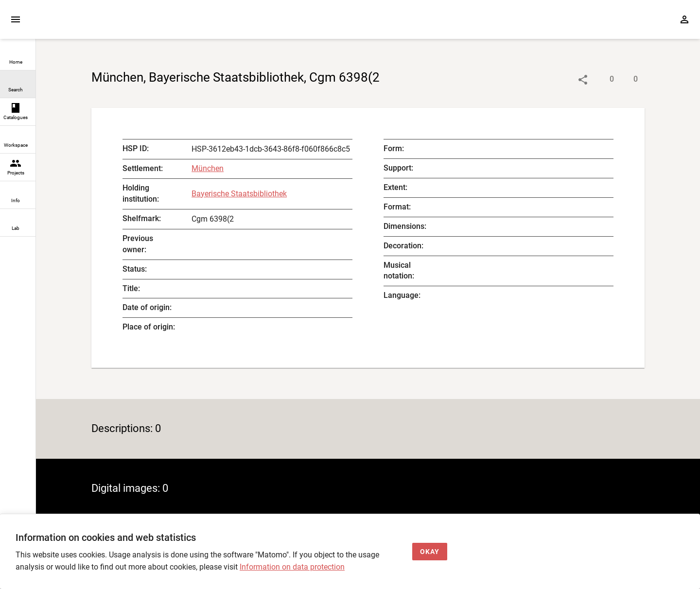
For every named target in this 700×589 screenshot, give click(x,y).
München (208, 168)
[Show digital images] (626, 80)
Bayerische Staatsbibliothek (239, 194)
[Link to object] (583, 80)
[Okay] (430, 552)
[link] (18, 57)
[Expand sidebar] (16, 19)
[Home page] (91, 24)
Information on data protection (292, 567)
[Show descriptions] (602, 80)
